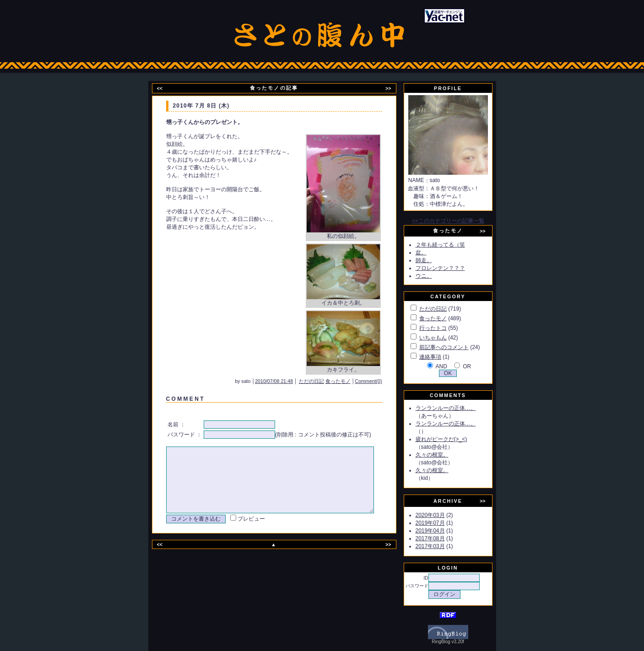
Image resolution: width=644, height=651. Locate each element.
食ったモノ (350, 381)
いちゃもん (444, 338)
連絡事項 (441, 357)
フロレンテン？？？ (451, 268)
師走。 (434, 260)
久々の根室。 (443, 455)
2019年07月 (441, 523)
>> (394, 88)
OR (477, 366)
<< (165, 88)
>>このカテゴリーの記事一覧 (458, 221)
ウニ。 (434, 276)
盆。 (432, 253)
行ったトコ (444, 328)
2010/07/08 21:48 (286, 381)
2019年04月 (441, 531)
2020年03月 (441, 515)
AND (452, 366)
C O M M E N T (184, 399)
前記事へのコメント (455, 347)
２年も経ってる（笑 (451, 245)
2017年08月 (441, 538)
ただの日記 (324, 381)
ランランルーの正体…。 (456, 408)
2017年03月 (441, 546)
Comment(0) (381, 381)
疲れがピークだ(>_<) (452, 439)
